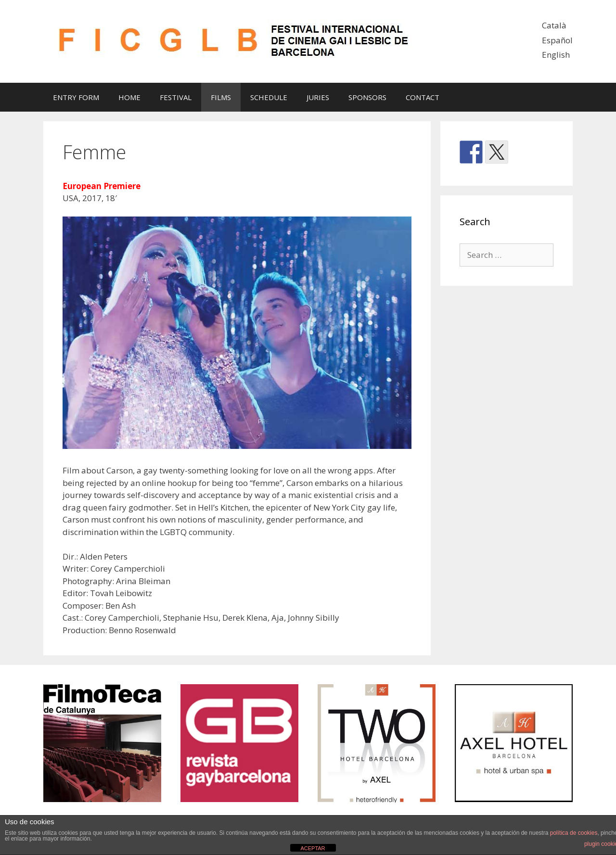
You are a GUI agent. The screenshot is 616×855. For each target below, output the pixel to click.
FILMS (221, 97)
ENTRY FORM (76, 97)
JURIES (318, 97)
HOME (129, 97)
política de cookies (574, 833)
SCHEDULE (269, 97)
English (556, 55)
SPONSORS (367, 97)
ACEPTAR (313, 848)
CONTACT (423, 97)
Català (554, 25)
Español (557, 40)
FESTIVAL (176, 97)
